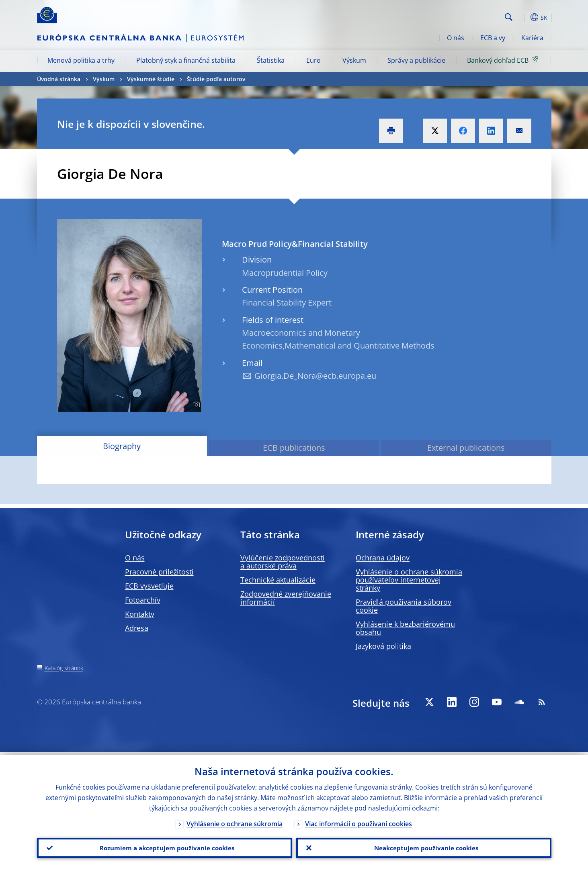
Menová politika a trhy (81, 60)
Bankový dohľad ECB (504, 60)
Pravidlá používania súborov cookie (404, 606)
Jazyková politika (383, 646)
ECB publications (294, 448)
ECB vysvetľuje (149, 586)
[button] (523, 17)
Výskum (354, 60)
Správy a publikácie (416, 60)
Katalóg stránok (64, 668)
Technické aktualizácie (278, 580)
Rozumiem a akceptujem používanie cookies (165, 846)
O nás (456, 38)
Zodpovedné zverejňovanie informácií (286, 598)
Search (509, 17)
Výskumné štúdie (151, 79)
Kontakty (140, 614)
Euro (313, 60)
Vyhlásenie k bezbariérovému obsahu (405, 628)
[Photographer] (195, 405)
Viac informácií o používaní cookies (359, 821)
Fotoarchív (143, 600)
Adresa (137, 628)
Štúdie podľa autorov (216, 79)
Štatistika (271, 60)
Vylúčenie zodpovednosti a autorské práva (283, 562)
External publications (466, 448)
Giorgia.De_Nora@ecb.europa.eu (315, 376)
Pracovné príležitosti (159, 572)
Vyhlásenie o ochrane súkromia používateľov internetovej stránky (409, 580)
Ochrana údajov (383, 558)
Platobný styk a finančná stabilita (186, 60)
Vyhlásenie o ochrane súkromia (235, 821)
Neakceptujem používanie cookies (424, 846)
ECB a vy (493, 38)
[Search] (462, 16)
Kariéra (532, 38)
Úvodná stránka (59, 79)
